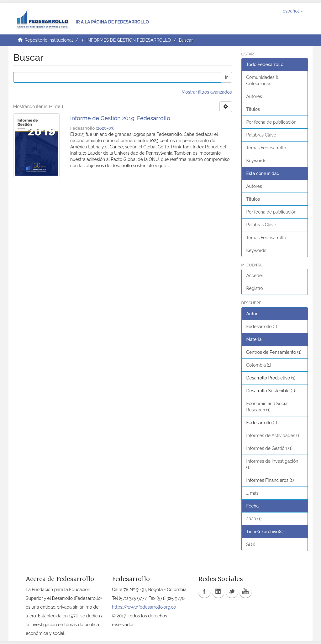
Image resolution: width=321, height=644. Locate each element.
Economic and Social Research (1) (268, 407)
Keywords (256, 161)
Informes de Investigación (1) (272, 464)
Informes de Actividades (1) (274, 435)
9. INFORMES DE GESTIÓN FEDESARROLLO (126, 40)
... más (253, 493)
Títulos (253, 109)
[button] (293, 11)
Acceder (255, 276)
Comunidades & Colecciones (263, 80)
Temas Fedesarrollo (266, 148)
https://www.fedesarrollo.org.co (144, 607)
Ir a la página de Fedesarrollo (112, 22)
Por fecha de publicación (271, 122)
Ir (226, 77)
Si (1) (251, 544)
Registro (255, 288)
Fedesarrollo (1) (262, 327)
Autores (254, 96)
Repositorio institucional (49, 40)
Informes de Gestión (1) (269, 448)
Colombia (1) (259, 365)
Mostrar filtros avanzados (207, 92)
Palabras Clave (261, 135)
